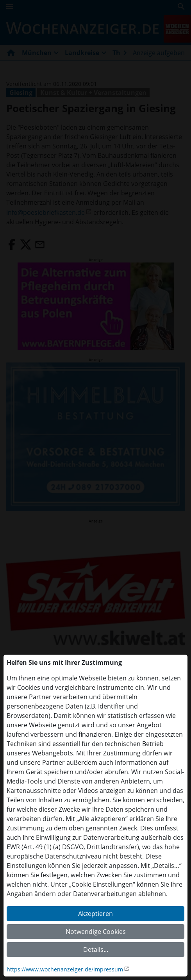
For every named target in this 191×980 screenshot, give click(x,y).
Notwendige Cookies (96, 932)
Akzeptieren (95, 914)
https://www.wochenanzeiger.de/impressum (65, 969)
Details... (96, 950)
